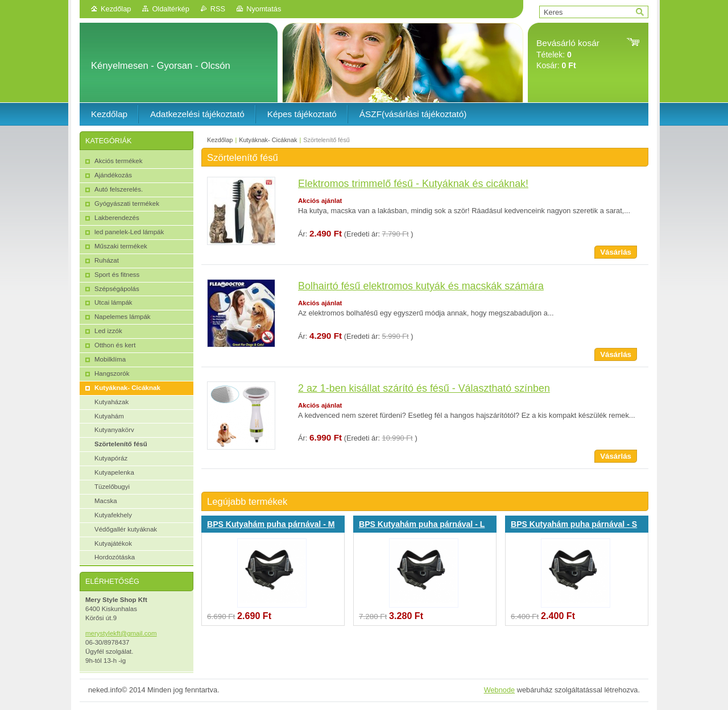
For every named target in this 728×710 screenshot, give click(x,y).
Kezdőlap (116, 9)
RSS (218, 9)
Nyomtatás (264, 9)
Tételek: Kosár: (568, 54)
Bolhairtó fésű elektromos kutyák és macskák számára (421, 286)
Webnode (500, 690)
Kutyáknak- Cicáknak (268, 140)
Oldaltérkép (170, 9)
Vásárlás (616, 252)
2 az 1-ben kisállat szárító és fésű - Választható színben (424, 388)
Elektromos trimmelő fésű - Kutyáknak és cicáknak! (413, 184)
